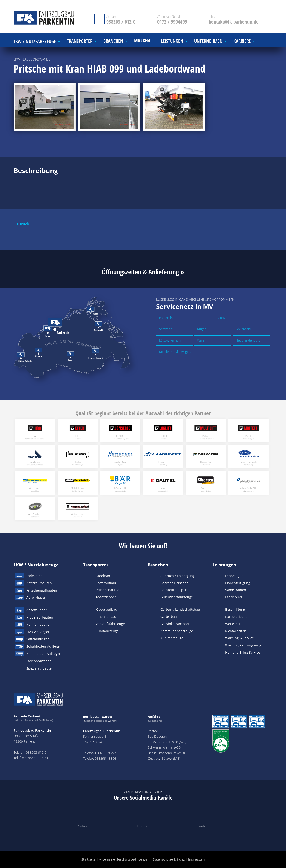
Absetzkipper (37, 610)
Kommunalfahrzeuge (177, 631)
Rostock (154, 731)
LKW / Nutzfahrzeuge (36, 565)
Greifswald (243, 329)
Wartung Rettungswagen (244, 645)
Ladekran (103, 576)
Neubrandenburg (248, 340)
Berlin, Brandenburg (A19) (166, 753)
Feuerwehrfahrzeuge (177, 597)
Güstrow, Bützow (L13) (164, 758)
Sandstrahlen (236, 590)
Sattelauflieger (38, 639)
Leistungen (224, 565)
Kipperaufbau (106, 609)
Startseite (88, 859)
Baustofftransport (174, 590)
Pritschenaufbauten (42, 590)
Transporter (96, 565)
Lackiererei (234, 597)
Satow (221, 318)
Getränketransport (175, 624)
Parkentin (166, 318)
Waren (202, 340)
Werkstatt (233, 624)
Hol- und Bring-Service (243, 652)
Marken (142, 41)
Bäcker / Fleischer (174, 583)
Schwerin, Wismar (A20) (165, 747)
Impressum (196, 859)
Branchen (158, 565)
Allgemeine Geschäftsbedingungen (124, 859)
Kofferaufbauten (39, 583)
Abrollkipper (36, 597)
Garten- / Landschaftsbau (180, 609)
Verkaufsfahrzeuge (110, 624)
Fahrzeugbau (235, 576)
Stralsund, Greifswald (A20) (167, 742)
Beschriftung (235, 609)
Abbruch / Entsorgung (178, 576)
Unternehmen (208, 41)
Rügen (202, 329)
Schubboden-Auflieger (44, 646)
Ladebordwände (39, 661)
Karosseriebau (236, 617)
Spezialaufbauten (40, 668)
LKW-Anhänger (38, 632)
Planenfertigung (238, 583)
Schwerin (166, 329)
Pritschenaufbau (109, 590)
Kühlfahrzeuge (38, 624)
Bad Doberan (157, 736)
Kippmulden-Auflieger (43, 654)
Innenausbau (106, 617)
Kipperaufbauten (40, 617)
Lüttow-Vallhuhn (171, 340)
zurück (23, 224)
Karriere (242, 41)
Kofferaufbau (106, 583)
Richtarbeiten (236, 631)
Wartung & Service (240, 638)
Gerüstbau (169, 617)
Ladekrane (34, 576)
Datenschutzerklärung (169, 859)
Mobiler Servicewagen (175, 352)
